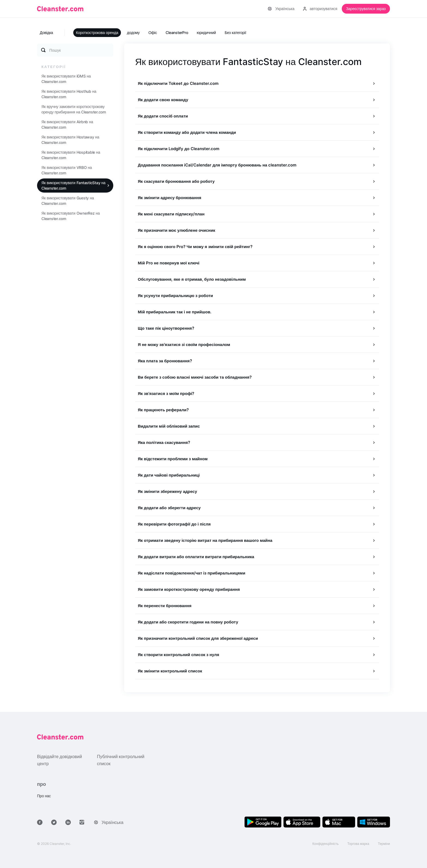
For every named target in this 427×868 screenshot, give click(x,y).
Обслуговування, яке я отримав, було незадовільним (192, 279)
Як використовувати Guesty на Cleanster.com (68, 201)
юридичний (206, 33)
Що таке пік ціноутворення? (166, 328)
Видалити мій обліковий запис (169, 426)
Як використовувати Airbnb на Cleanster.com (67, 124)
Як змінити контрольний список (170, 671)
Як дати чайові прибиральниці (169, 475)
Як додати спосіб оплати (163, 116)
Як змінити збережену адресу (167, 491)
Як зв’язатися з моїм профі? (166, 393)
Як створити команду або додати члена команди (187, 132)
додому (133, 33)
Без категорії (235, 33)
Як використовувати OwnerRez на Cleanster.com (71, 216)
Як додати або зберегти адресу (169, 508)
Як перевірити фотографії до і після (174, 524)
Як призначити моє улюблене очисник (176, 230)
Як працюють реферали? (163, 410)
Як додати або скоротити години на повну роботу (188, 622)
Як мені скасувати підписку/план (171, 214)
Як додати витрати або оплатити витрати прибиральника (196, 557)
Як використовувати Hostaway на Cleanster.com (70, 140)
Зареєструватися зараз (366, 9)
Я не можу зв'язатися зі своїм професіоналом (184, 345)
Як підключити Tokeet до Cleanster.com (178, 83)
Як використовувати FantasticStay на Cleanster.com (73, 185)
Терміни (384, 844)
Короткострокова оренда (97, 33)
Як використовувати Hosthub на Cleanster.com (69, 94)
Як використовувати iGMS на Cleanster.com (66, 79)
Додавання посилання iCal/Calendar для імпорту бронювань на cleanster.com (217, 165)
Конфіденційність (325, 844)
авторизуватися (320, 9)
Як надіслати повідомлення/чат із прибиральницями (192, 573)
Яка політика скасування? (164, 442)
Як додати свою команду (163, 100)
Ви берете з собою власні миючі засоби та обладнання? (195, 377)
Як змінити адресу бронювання (170, 198)
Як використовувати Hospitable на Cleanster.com (71, 155)
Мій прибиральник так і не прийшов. (175, 312)
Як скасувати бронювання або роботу (176, 181)
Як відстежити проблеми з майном (173, 459)
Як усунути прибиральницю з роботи (175, 296)
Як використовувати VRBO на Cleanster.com (67, 170)
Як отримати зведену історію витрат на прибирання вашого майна (205, 540)
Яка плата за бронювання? (165, 361)
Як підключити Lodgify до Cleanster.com (179, 149)
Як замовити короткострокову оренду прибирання (189, 589)
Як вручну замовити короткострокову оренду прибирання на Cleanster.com (74, 109)
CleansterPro (177, 33)
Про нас (44, 796)
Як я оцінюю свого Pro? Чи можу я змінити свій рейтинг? (195, 247)
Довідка (46, 33)
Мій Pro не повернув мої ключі (169, 263)
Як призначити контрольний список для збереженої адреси (198, 638)
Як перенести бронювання (165, 606)
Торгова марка (358, 844)
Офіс (153, 33)
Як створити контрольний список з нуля (179, 655)
